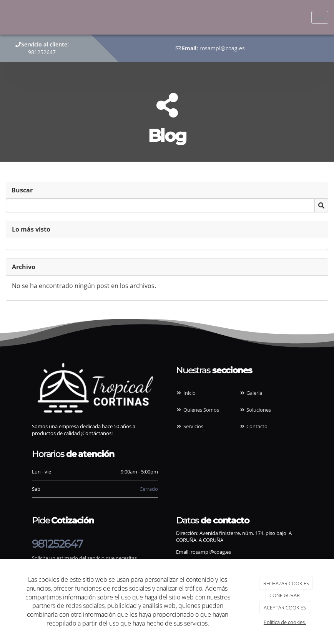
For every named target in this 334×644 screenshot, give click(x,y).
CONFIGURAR (285, 595)
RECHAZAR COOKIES (286, 583)
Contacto (253, 426)
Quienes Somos (198, 410)
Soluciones (255, 410)
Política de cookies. (285, 622)
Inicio (186, 393)
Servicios (190, 426)
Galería (251, 393)
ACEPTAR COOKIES (285, 608)
